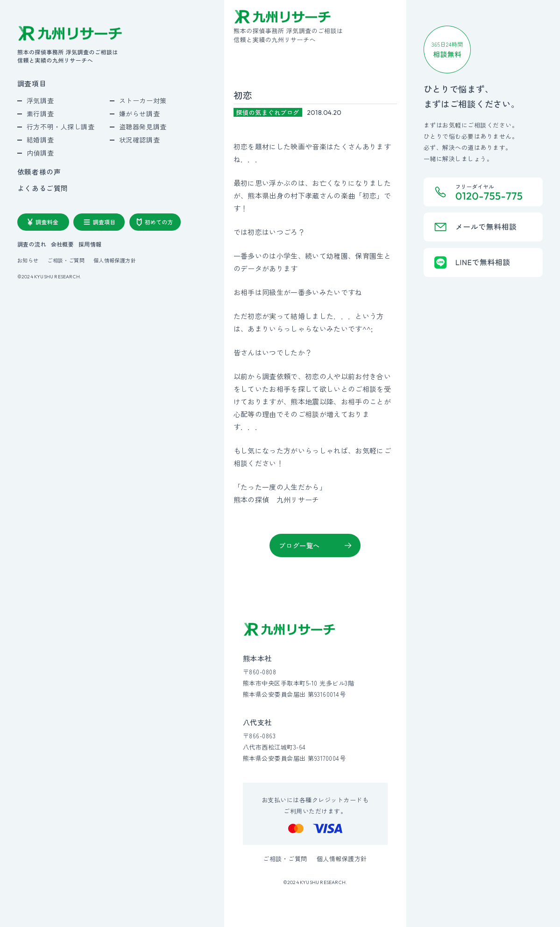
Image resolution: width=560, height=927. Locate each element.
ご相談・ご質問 (66, 260)
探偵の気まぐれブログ (268, 112)
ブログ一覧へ (299, 545)
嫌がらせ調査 (139, 113)
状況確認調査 (139, 140)
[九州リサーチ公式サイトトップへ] (290, 629)
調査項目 (32, 84)
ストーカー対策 (143, 100)
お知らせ (28, 260)
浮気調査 (40, 100)
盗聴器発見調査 (143, 127)
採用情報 (90, 244)
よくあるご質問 (43, 188)
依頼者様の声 (39, 172)
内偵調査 (40, 153)
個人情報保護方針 (115, 260)
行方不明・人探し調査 (61, 127)
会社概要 (63, 244)
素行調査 (40, 113)
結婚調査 (40, 140)
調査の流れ (32, 244)
